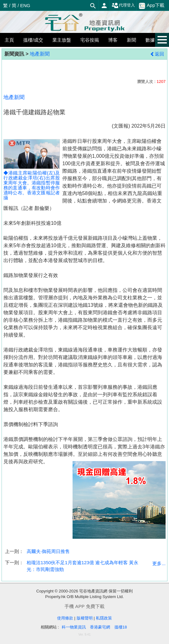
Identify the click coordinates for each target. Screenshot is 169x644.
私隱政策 (104, 618)
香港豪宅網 (100, 627)
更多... (159, 563)
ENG (25, 5)
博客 (113, 40)
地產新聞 (40, 54)
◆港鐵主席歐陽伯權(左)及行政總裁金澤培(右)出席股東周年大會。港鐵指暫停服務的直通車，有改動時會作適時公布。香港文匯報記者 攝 (32, 175)
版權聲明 (85, 618)
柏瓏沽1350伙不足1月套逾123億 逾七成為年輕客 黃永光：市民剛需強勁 (82, 566)
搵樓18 (121, 627)
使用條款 (65, 618)
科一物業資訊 (74, 627)
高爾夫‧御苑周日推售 (48, 551)
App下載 (152, 6)
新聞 (131, 40)
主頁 (9, 40)
